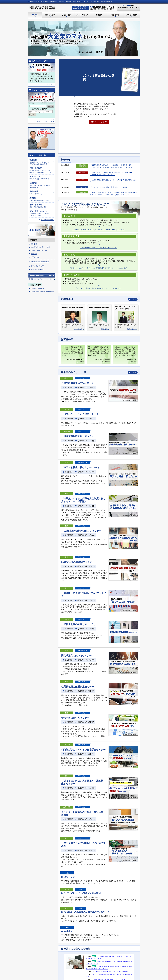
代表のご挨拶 (50, 15)
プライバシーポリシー (39, 250)
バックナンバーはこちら (46, 121)
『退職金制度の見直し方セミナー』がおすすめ (98, 248)
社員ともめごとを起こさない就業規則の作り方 (41, 185)
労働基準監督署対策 (37, 289)
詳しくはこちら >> (99, 122)
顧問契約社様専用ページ (40, 262)
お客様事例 (115, 15)
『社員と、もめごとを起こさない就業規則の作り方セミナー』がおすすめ (98, 268)
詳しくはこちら (49, 119)
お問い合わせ (35, 257)
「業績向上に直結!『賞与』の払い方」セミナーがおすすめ (98, 288)
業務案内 (99, 15)
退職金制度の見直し (41, 193)
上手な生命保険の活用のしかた (41, 199)
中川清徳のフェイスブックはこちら (41, 279)
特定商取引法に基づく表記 (40, 247)
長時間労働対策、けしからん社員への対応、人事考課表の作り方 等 (41, 170)
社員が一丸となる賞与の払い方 (41, 178)
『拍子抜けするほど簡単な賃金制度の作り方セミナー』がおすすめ (98, 230)
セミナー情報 (66, 15)
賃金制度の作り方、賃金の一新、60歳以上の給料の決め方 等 (41, 162)
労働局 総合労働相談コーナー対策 (42, 292)
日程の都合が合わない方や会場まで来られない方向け (41, 213)
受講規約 (34, 254)
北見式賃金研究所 (37, 266)
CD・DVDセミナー (83, 15)
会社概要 (34, 244)
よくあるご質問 (132, 15)
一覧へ (134, 299)
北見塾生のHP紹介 (37, 269)
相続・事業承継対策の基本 (41, 206)
